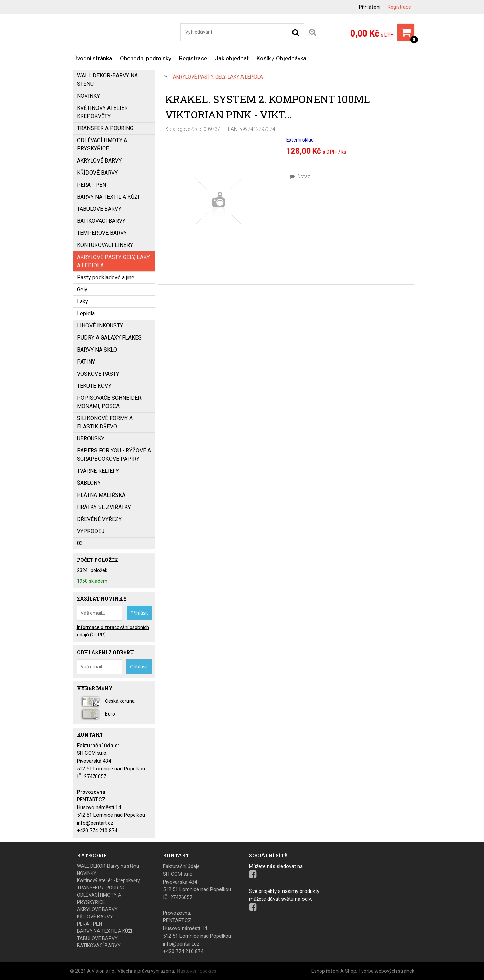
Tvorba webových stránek (386, 971)
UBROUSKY (91, 439)
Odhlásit (139, 666)
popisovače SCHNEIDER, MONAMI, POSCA (110, 402)
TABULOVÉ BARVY (99, 209)
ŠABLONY (89, 483)
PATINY (86, 362)
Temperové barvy (102, 233)
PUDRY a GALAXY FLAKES (109, 338)
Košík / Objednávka (281, 58)
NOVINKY (88, 96)
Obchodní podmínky (146, 58)
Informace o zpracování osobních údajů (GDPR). (113, 631)
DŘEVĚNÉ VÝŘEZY (99, 519)
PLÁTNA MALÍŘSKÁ (101, 495)
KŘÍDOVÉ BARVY (97, 173)
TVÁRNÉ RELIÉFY (98, 471)
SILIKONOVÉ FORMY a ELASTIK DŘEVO (105, 422)
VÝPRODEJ (91, 531)
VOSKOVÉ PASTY (98, 374)
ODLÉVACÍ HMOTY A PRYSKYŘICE (102, 144)
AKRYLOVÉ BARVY (99, 161)
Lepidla (86, 314)
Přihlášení (370, 7)
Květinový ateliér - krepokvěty (104, 112)
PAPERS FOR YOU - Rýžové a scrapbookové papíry (114, 455)
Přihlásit (139, 613)
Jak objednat (232, 58)
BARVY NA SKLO (97, 350)
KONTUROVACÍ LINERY (105, 245)
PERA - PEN (91, 185)
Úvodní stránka (93, 58)
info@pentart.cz (95, 823)
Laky (83, 301)
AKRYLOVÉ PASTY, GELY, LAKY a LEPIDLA (218, 77)
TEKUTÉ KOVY (94, 386)
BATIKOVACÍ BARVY (101, 221)
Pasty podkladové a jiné (106, 277)
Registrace (399, 7)
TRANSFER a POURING (105, 128)
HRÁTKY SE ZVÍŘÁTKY (104, 507)
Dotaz (300, 176)
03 (80, 543)
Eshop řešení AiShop (334, 971)
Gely (82, 289)
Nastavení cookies (197, 971)
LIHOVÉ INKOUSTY (100, 326)
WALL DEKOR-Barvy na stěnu (107, 80)
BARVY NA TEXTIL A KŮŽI (108, 197)
